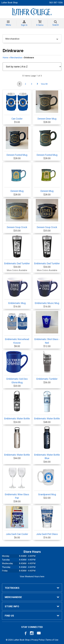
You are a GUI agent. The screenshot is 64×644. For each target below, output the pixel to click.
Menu (8, 25)
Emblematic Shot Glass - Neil (47, 327)
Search (56, 25)
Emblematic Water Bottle (17, 405)
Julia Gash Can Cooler (17, 521)
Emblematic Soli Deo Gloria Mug (17, 367)
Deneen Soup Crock (17, 214)
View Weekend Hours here (32, 577)
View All (44, 84)
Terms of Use (52, 640)
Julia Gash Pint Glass (47, 521)
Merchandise (16, 58)
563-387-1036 (56, 3)
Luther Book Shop (10, 3)
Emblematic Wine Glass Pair (17, 483)
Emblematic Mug (17, 290)
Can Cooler (17, 105)
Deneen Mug (17, 178)
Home (5, 58)
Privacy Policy (38, 640)
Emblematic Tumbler (47, 365)
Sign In (24, 25)
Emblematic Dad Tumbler (17, 250)
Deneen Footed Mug (17, 141)
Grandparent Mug (47, 481)
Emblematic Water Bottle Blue (47, 443)
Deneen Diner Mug (47, 105)
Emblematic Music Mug (47, 290)
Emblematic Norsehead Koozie (17, 327)
